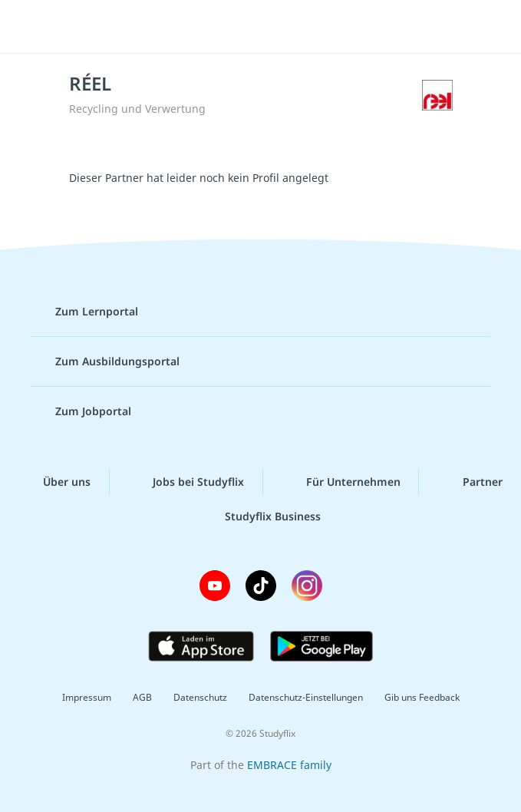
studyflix (274, 27)
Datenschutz (200, 697)
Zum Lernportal (84, 312)
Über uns (54, 482)
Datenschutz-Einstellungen (306, 697)
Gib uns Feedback (422, 697)
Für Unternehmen (341, 482)
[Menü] (35, 27)
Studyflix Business (260, 517)
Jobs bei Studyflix (186, 482)
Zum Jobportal (81, 411)
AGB (142, 697)
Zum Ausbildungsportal (105, 361)
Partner (470, 482)
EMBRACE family (289, 765)
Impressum (87, 697)
